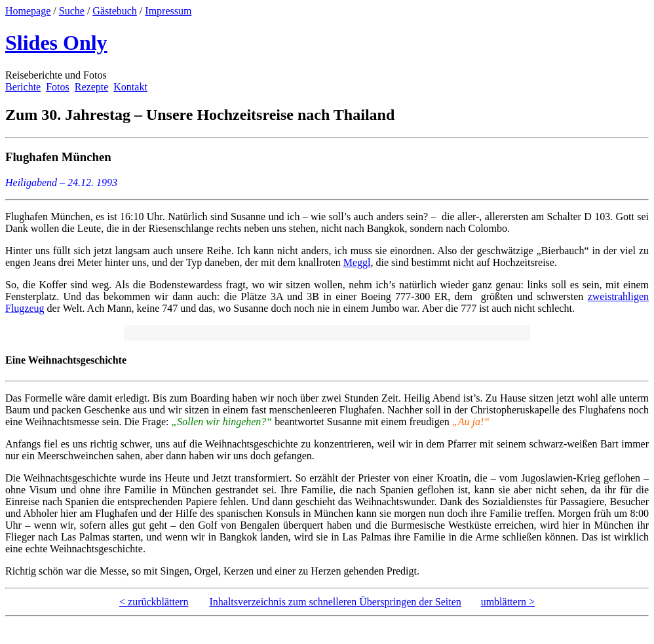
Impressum (168, 11)
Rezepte (92, 87)
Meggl (357, 262)
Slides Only (56, 43)
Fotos (58, 87)
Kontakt (130, 87)
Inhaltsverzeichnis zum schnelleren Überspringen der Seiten (335, 602)
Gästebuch (115, 11)
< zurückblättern (154, 602)
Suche (72, 11)
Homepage (28, 11)
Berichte (23, 87)
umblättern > (508, 602)
